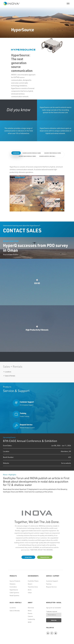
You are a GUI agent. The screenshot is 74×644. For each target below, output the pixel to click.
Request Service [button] (45, 557)
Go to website (66, 463)
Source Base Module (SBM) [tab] (27, 156)
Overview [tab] (16, 153)
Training (49, 584)
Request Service (51, 587)
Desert (30, 584)
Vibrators (13, 584)
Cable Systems (14, 593)
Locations (8, 372)
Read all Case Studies (11, 254)
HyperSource (14, 590)
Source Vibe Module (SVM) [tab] (53, 153)
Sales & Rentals (10, 376)
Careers (30, 616)
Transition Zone (33, 587)
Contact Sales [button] (28, 557)
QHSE (30, 622)
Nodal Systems (14, 595)
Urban (30, 593)
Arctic (30, 590)
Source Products (15, 581)
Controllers (13, 587)
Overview (31, 608)
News (30, 611)
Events (30, 613)
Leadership (31, 619)
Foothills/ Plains (33, 581)
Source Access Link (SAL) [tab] (47, 156)
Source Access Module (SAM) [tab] (32, 153)
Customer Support (52, 581)
